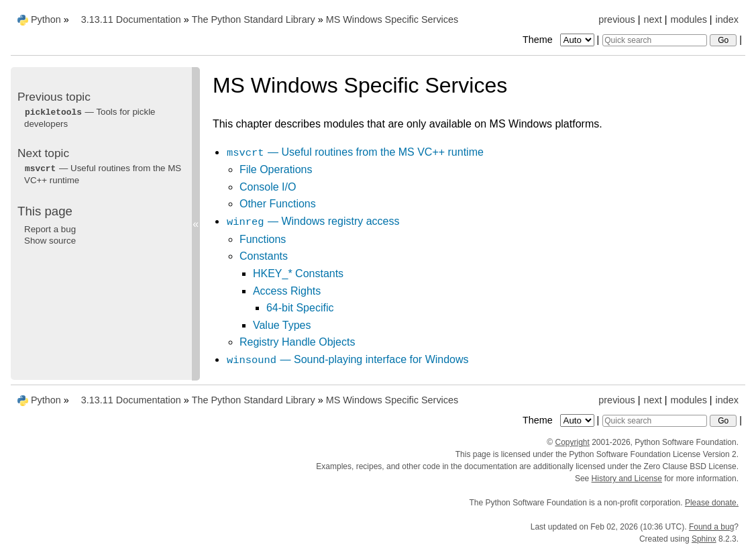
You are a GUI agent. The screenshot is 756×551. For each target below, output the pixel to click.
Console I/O (268, 187)
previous (616, 19)
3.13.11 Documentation (131, 19)
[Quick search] (655, 40)
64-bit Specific (300, 308)
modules (688, 19)
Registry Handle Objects (298, 342)
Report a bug (50, 229)
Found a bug (711, 527)
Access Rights (287, 291)
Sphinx (704, 539)
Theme (559, 40)
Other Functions (278, 204)
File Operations (276, 169)
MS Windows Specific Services (392, 19)
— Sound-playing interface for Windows (347, 359)
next (652, 19)
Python (46, 19)
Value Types (282, 325)
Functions (263, 239)
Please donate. (712, 503)
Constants (264, 256)
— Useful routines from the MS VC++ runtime (355, 152)
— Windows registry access (313, 221)
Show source (50, 241)
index (727, 19)
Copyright (572, 442)
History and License (627, 479)
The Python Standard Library (254, 19)
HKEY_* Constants (298, 273)
